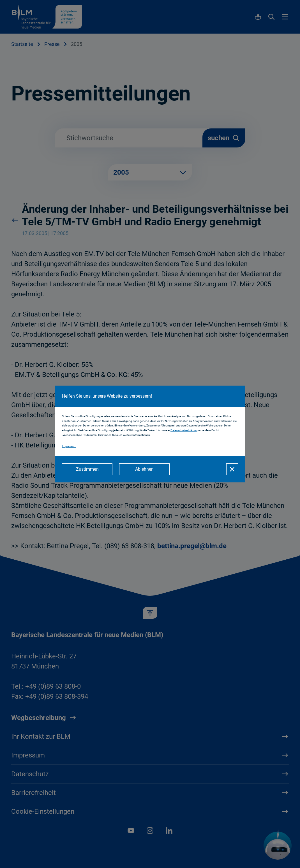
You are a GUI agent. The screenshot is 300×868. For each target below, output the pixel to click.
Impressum (69, 446)
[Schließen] (232, 469)
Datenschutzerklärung (184, 430)
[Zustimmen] (87, 469)
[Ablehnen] (144, 469)
